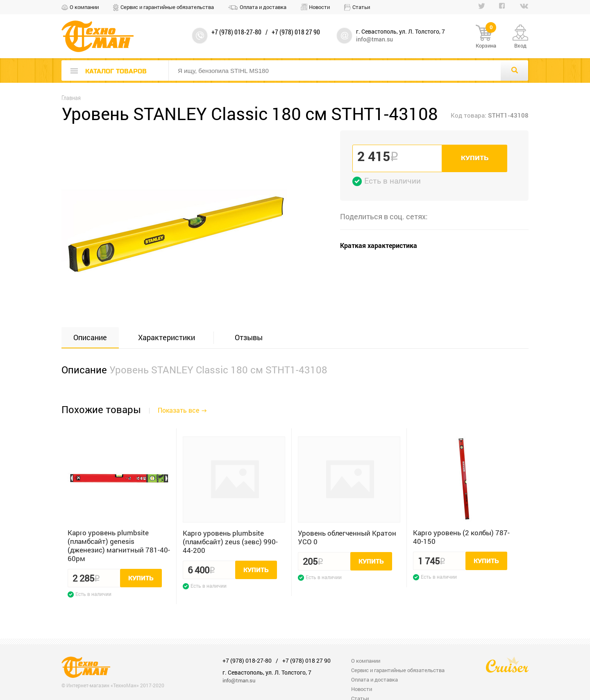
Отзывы (249, 337)
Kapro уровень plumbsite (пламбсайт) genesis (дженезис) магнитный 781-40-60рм (119, 545)
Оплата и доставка (263, 7)
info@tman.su (374, 39)
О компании (84, 7)
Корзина (486, 37)
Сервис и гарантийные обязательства (167, 7)
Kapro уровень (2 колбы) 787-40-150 (461, 537)
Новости (319, 7)
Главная (71, 98)
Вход (520, 45)
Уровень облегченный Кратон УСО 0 (347, 537)
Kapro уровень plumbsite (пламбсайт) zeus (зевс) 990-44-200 (230, 542)
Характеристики (167, 337)
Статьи (361, 7)
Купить (475, 158)
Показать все (178, 410)
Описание (90, 337)
